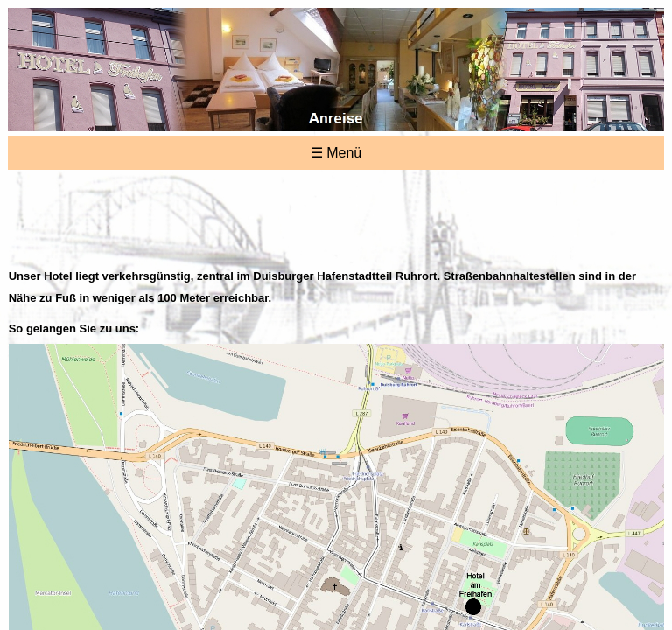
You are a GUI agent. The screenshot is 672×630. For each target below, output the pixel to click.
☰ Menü (336, 153)
